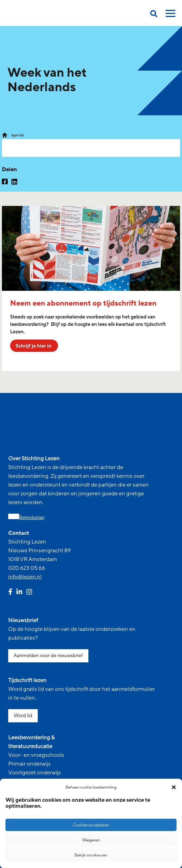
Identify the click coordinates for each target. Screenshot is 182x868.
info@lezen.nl (25, 577)
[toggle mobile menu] (170, 15)
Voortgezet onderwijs (34, 773)
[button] (174, 787)
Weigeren (91, 840)
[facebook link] (10, 593)
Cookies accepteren (91, 825)
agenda (18, 135)
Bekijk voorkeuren (91, 855)
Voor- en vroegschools (36, 755)
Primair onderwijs (29, 764)
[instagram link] (29, 593)
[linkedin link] (19, 593)
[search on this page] (154, 15)
